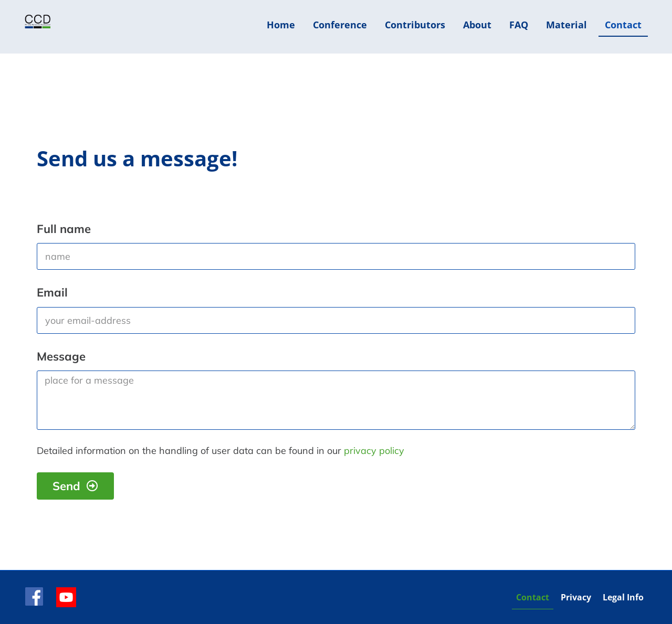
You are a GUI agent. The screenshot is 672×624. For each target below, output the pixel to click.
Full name (64, 229)
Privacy (576, 597)
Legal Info (623, 597)
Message (61, 356)
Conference (340, 25)
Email (52, 292)
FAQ (519, 25)
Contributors (415, 25)
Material (566, 25)
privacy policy (374, 451)
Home (281, 25)
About (477, 25)
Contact (623, 25)
